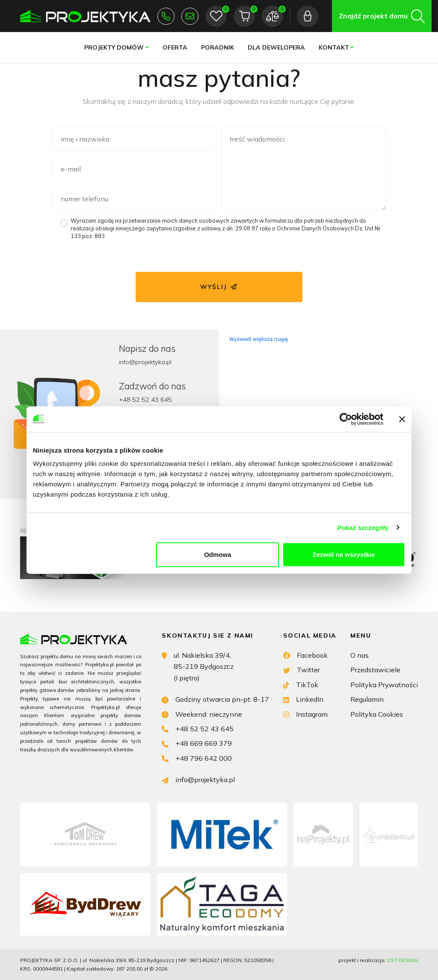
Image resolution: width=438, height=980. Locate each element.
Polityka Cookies (377, 714)
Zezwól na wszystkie (344, 555)
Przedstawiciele (375, 670)
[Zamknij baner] (402, 419)
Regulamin (367, 699)
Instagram (305, 714)
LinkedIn (303, 699)
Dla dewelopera (276, 47)
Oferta (175, 47)
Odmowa (218, 555)
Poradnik (218, 47)
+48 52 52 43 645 (166, 16)
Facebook (305, 655)
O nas (360, 655)
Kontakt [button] (334, 47)
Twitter (302, 669)
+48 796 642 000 (197, 758)
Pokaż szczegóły (363, 527)
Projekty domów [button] (114, 47)
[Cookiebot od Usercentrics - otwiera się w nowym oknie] (346, 419)
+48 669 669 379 (197, 743)
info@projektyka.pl (190, 16)
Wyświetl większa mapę (259, 339)
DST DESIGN (402, 960)
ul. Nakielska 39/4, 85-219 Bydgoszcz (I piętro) (198, 666)
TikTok (301, 684)
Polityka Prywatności (384, 685)
